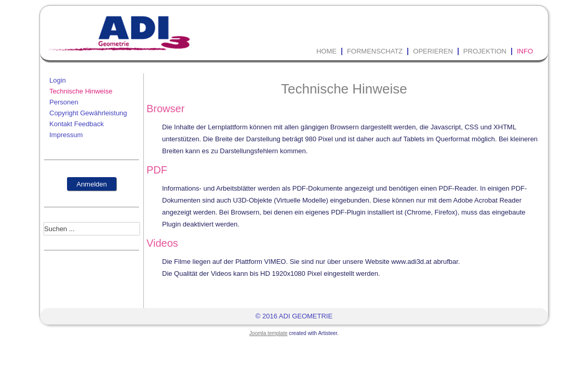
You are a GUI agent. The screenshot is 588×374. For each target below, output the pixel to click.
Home (326, 51)
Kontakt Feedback (77, 124)
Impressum (66, 135)
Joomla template (268, 333)
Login (58, 80)
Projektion (485, 51)
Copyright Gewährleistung (88, 113)
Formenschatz (375, 51)
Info (525, 51)
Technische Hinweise (81, 91)
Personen (64, 102)
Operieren (433, 51)
